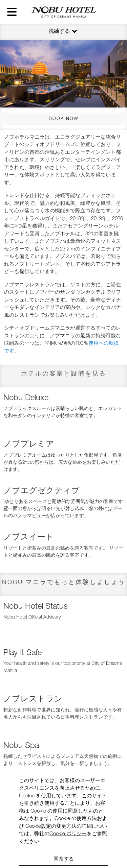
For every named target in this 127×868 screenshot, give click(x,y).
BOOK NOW (64, 119)
